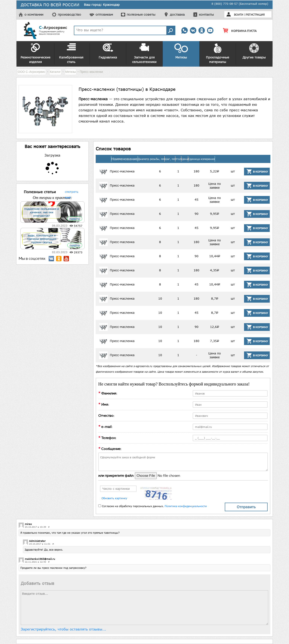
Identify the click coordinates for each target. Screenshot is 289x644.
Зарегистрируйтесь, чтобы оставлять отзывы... (63, 629)
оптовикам (104, 14)
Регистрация (255, 15)
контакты (206, 14)
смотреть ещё (72, 191)
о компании (34, 14)
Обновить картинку (114, 498)
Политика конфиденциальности (186, 506)
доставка (177, 14)
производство (69, 14)
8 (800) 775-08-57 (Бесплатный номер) (240, 4)
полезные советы (141, 14)
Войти (239, 15)
